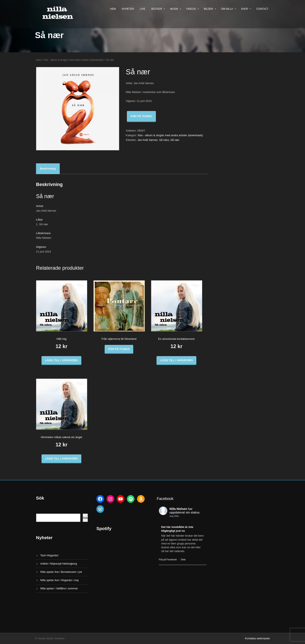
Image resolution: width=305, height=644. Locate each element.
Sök (85, 518)
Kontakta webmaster (257, 638)
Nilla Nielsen (178, 509)
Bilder (209, 9)
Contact (262, 9)
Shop (245, 9)
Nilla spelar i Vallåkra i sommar (59, 588)
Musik (174, 9)
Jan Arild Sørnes (148, 140)
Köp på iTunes (141, 116)
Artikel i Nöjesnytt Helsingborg (59, 564)
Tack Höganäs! (49, 555)
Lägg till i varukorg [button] (61, 360)
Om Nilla (227, 9)
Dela (183, 559)
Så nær (175, 140)
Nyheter (128, 9)
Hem (113, 9)
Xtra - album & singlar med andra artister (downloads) (73, 60)
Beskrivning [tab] (48, 169)
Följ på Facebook (168, 559)
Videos (191, 9)
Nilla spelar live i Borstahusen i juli (61, 572)
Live (143, 9)
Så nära (164, 140)
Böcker (157, 9)
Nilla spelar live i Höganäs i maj (59, 580)
